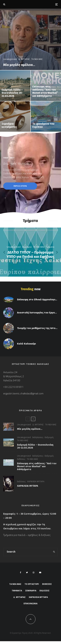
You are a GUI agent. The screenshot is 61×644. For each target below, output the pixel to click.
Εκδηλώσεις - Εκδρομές (43, 437)
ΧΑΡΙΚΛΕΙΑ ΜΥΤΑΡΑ (36, 482)
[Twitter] (27, 573)
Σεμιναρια (31, 591)
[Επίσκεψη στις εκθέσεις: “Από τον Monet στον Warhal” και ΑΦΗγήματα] (46, 86)
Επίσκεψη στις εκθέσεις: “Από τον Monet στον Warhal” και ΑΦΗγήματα (37, 467)
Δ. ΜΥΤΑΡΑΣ (38, 425)
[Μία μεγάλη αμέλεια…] (30, 39)
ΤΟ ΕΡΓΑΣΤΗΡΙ (32, 584)
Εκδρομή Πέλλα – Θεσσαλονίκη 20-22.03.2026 (35, 446)
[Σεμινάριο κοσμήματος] (15, 117)
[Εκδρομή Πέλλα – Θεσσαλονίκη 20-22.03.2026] (15, 86)
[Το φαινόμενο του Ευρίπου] (46, 117)
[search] (54, 552)
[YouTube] (40, 573)
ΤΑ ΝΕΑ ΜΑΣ (51, 425)
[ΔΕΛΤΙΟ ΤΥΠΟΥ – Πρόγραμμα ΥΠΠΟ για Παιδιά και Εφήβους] (30, 252)
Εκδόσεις (21, 482)
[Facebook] (21, 573)
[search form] (27, 552)
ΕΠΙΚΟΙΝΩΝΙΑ (30, 604)
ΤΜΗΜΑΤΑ (17, 591)
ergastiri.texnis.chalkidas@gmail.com (23, 393)
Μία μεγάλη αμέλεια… (30, 429)
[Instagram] (34, 573)
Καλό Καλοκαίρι (26, 345)
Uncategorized (24, 425)
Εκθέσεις (21, 459)
